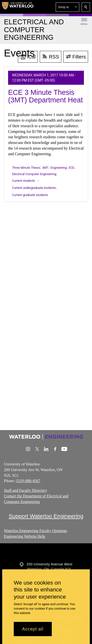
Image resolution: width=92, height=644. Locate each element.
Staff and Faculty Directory (25, 490)
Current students (24, 181)
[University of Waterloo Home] (18, 7)
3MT (45, 168)
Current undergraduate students (34, 188)
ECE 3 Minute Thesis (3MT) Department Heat (45, 96)
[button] (67, 7)
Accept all (33, 629)
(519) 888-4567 (28, 481)
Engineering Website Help (25, 536)
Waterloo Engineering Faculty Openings (36, 531)
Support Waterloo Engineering (46, 516)
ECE (72, 168)
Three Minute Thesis (26, 168)
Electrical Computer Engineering (34, 174)
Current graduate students (30, 195)
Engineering (59, 168)
